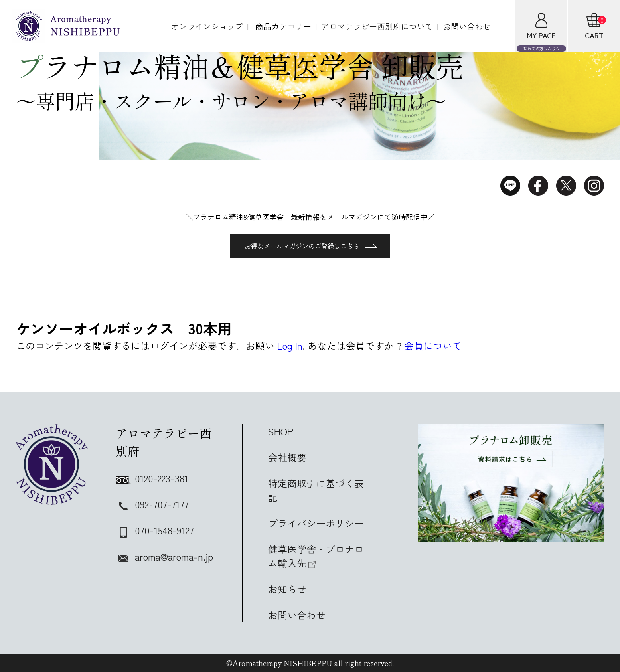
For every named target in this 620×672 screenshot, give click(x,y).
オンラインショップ (207, 26)
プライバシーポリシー (316, 523)
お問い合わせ (467, 26)
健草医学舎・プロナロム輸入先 (316, 556)
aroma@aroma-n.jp (164, 556)
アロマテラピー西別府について (377, 26)
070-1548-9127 (155, 530)
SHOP (281, 431)
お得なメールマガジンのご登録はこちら (311, 246)
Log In (290, 345)
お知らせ (287, 589)
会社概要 (287, 457)
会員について (433, 345)
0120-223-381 (152, 478)
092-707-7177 (152, 504)
